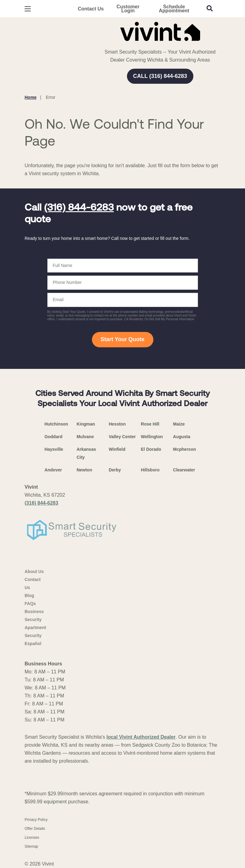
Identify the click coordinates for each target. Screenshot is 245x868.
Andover (53, 470)
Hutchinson (56, 424)
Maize (179, 424)
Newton (84, 470)
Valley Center (122, 437)
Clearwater (184, 470)
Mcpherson (185, 449)
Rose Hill (150, 424)
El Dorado (151, 449)
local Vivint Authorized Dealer (141, 737)
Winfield (117, 449)
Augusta (182, 437)
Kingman (86, 424)
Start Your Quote (122, 339)
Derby (115, 470)
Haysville (54, 449)
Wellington (152, 437)
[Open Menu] (28, 9)
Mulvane (85, 437)
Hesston (117, 424)
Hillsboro (150, 470)
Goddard (53, 437)
